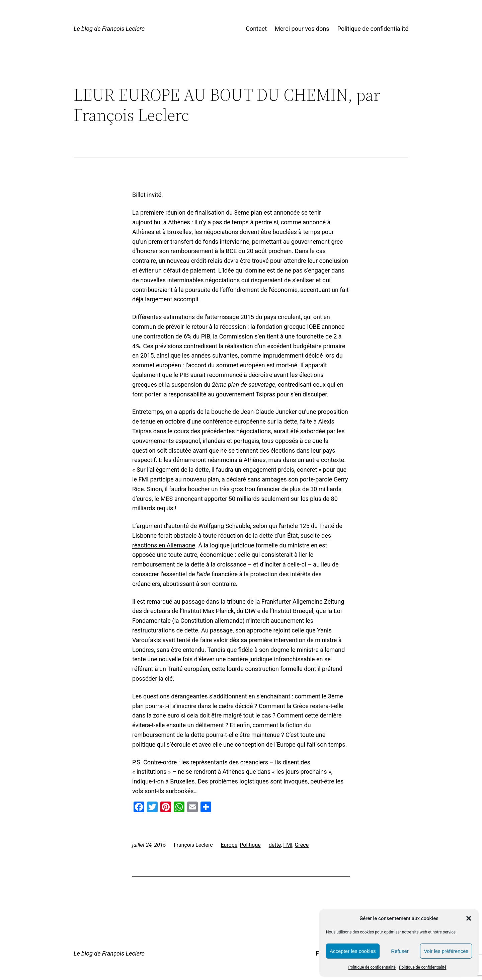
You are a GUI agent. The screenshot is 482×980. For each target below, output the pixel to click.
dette (275, 845)
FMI (288, 845)
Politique (250, 845)
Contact (256, 29)
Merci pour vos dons (302, 29)
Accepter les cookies (353, 951)
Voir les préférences (446, 951)
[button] (469, 918)
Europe (229, 845)
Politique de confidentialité (372, 967)
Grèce (302, 845)
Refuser (400, 951)
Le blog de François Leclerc (109, 29)
